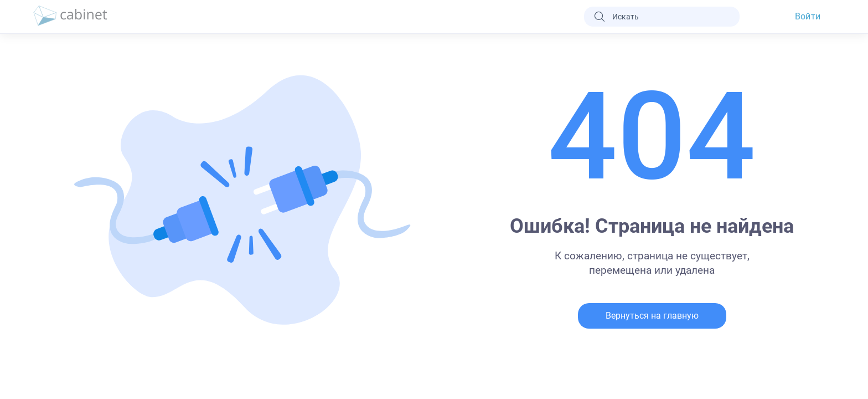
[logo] (70, 17)
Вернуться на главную (652, 316)
